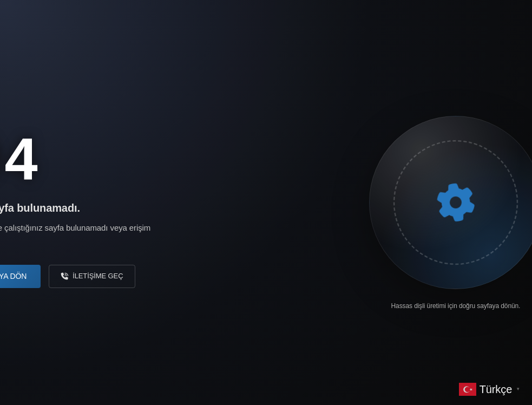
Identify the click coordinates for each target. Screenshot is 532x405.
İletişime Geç (92, 276)
